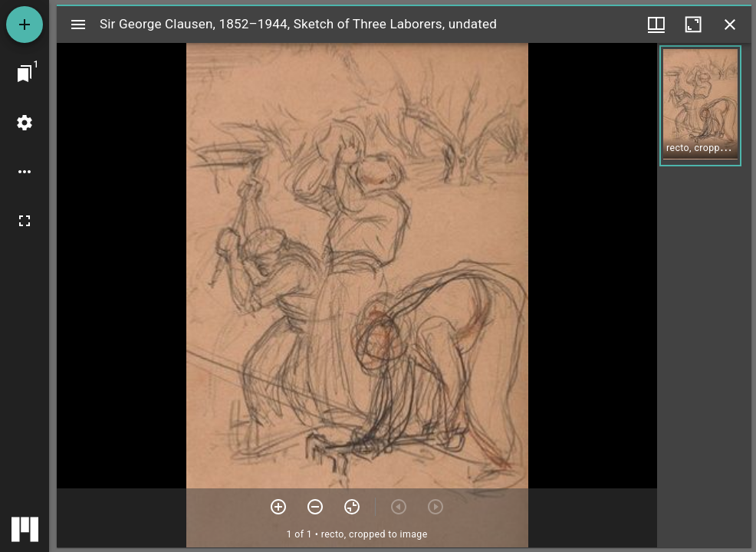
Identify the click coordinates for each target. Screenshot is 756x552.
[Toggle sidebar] (78, 25)
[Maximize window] (693, 25)
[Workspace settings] (25, 123)
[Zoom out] (315, 507)
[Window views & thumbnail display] (656, 25)
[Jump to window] (25, 74)
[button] (700, 106)
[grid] (704, 295)
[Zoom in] (278, 507)
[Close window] (730, 25)
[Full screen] (25, 221)
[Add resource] (25, 25)
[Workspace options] (25, 172)
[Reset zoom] (352, 507)
